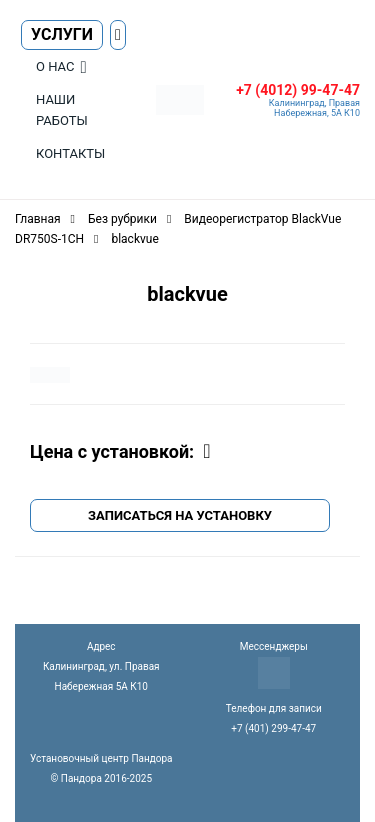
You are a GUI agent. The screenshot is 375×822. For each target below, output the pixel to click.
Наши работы (62, 110)
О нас (55, 66)
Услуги (62, 34)
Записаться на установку (180, 515)
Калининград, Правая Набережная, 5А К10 (314, 108)
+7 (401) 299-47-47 (273, 728)
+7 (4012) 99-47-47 (298, 90)
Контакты (70, 153)
